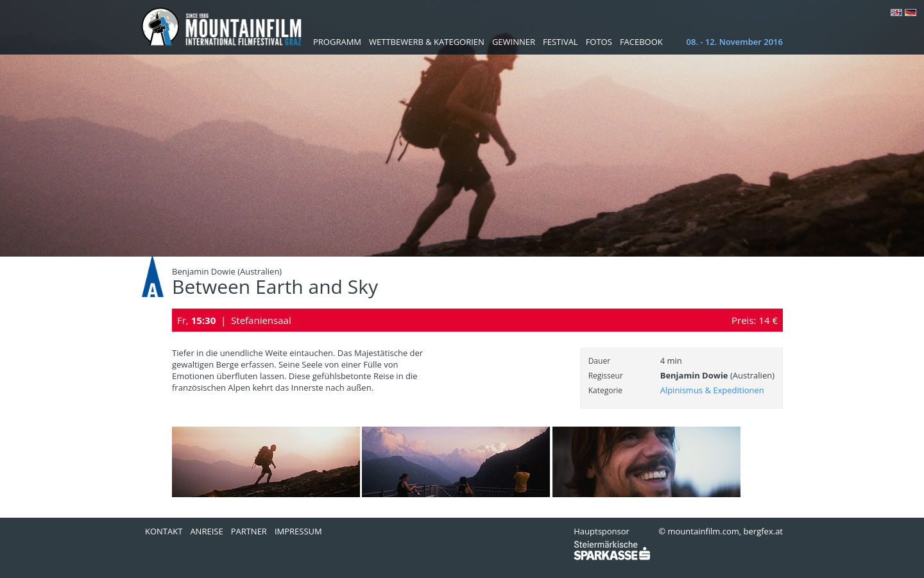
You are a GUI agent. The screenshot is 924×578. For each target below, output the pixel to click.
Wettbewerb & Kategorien (427, 42)
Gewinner (514, 42)
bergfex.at (763, 531)
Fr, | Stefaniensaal (234, 320)
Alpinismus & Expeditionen (712, 390)
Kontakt (164, 531)
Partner (249, 531)
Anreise (206, 531)
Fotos (599, 42)
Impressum (298, 531)
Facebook (641, 42)
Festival (560, 42)
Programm (337, 42)
